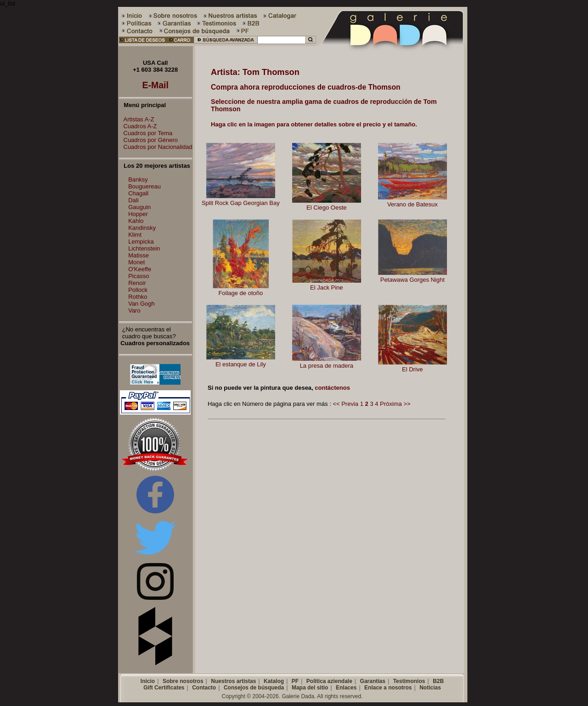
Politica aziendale (329, 681)
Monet (136, 262)
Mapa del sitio (310, 688)
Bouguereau (144, 186)
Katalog (274, 681)
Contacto (204, 688)
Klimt (135, 235)
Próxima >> (395, 404)
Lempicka (141, 242)
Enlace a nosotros (388, 688)
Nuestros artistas (233, 681)
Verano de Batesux (413, 204)
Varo (134, 310)
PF (295, 681)
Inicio (148, 681)
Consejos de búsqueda (254, 688)
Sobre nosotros (183, 681)
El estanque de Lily (241, 364)
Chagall (138, 193)
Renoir (137, 283)
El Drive (413, 369)
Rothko (138, 297)
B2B (438, 681)
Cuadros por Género (149, 140)
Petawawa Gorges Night (413, 280)
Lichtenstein (144, 248)
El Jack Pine (327, 288)
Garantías (373, 681)
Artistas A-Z (137, 119)
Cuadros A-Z (138, 126)
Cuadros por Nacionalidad (156, 147)
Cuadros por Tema (146, 133)
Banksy (138, 179)
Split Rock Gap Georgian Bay (241, 203)
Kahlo (136, 221)
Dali (133, 200)
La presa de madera (327, 366)
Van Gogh (141, 304)
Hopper (138, 214)
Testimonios (409, 681)
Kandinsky (142, 228)
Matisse (139, 255)
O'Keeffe (140, 269)
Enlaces (346, 688)
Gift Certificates (164, 688)
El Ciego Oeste (326, 208)
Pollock (138, 290)
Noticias (430, 688)
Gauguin (139, 207)
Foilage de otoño (240, 293)
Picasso (139, 276)
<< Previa (345, 404)
